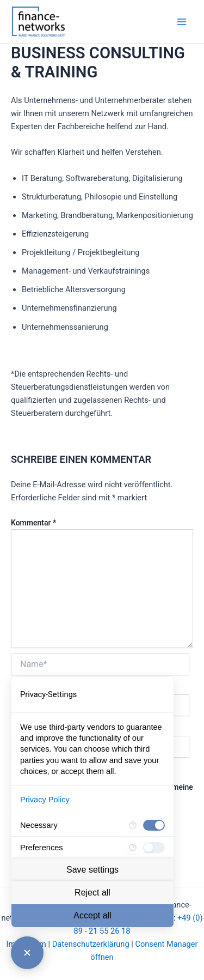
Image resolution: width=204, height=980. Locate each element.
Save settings (92, 870)
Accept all (92, 915)
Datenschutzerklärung (91, 944)
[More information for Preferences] (133, 848)
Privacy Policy (45, 800)
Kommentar (33, 523)
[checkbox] (154, 825)
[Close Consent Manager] (27, 953)
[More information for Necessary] (133, 825)
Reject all (92, 893)
